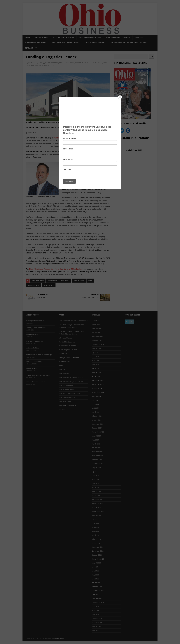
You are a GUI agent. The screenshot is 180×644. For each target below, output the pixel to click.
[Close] (120, 97)
